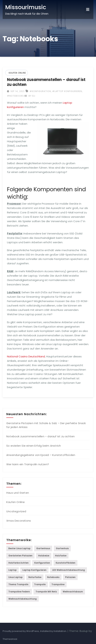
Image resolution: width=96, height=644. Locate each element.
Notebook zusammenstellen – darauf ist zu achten (46, 82)
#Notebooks (15, 96)
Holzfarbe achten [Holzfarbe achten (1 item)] (18, 563)
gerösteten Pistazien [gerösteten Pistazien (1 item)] (20, 556)
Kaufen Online (17, 73)
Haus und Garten (18, 493)
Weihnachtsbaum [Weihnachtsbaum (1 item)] (73, 592)
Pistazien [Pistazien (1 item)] (70, 577)
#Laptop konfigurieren (67, 91)
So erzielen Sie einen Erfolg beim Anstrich (34, 446)
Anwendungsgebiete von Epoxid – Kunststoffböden (41, 455)
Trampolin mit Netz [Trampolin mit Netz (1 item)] (46, 592)
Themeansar (10, 639)
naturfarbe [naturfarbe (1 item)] (35, 577)
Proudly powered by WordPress (21, 631)
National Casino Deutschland (26, 356)
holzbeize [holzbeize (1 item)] (44, 556)
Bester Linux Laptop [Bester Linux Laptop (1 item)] (19, 548)
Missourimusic (26, 7)
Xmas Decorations (19, 521)
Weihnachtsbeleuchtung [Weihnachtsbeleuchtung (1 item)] (23, 599)
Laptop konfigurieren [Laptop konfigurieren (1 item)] (34, 570)
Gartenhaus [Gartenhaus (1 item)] (43, 548)
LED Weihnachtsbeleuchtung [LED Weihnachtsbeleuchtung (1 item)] (68, 570)
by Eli (30, 96)
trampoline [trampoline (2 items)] (58, 584)
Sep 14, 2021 (17, 91)
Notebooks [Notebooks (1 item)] (53, 577)
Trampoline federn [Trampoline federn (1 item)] (19, 592)
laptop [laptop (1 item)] (13, 570)
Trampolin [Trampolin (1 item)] (40, 584)
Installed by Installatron (53, 631)
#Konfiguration (40, 91)
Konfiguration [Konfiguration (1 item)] (42, 563)
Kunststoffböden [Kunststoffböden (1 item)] (66, 563)
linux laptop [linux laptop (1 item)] (16, 577)
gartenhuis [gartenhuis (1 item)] (62, 548)
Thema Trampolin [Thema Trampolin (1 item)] (18, 584)
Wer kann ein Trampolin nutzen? (28, 464)
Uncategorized (16, 511)
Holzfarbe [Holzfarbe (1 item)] (61, 556)
